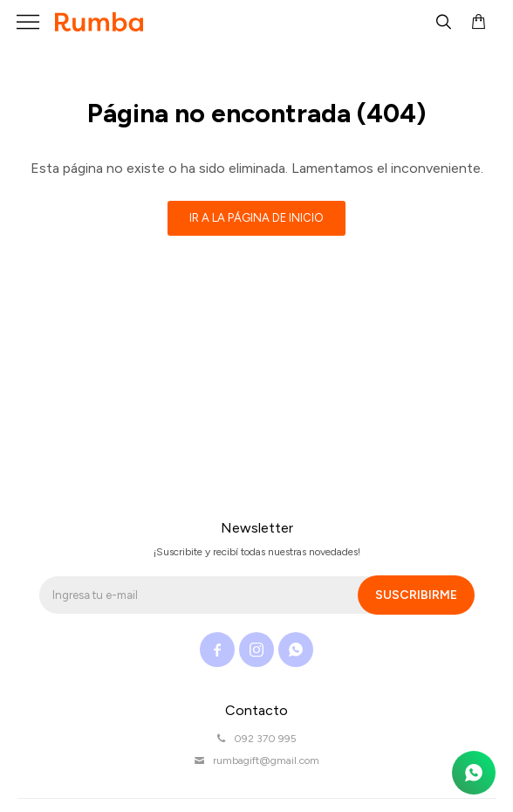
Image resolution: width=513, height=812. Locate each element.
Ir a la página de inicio (256, 218)
